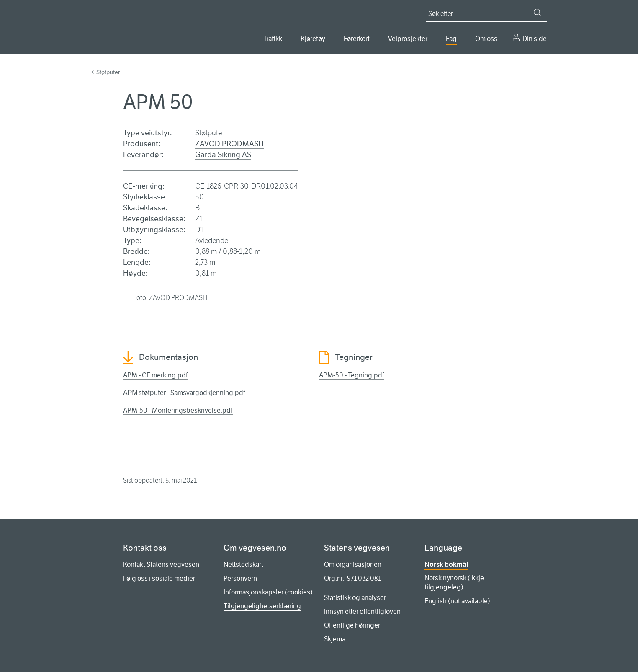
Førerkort (357, 39)
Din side (535, 39)
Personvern (240, 578)
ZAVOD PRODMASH (229, 144)
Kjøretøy (313, 39)
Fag (451, 39)
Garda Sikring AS (223, 155)
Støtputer (108, 72)
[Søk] (538, 13)
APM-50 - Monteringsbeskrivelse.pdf (178, 410)
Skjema (335, 639)
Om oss (486, 39)
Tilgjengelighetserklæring (262, 606)
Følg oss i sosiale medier (159, 578)
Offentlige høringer (352, 625)
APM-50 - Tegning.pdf (352, 375)
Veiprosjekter (408, 39)
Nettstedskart (243, 565)
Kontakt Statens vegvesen (161, 565)
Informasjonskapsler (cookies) (268, 592)
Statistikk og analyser (355, 598)
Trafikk (273, 39)
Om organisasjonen (353, 565)
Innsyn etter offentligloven (362, 611)
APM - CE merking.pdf (156, 375)
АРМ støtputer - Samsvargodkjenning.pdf (184, 393)
